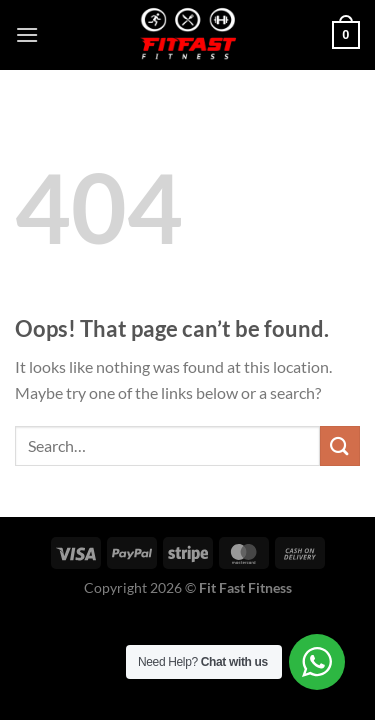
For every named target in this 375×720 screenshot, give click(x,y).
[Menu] (27, 34)
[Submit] (340, 445)
